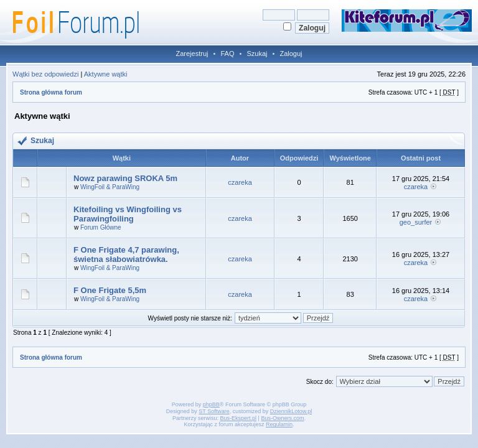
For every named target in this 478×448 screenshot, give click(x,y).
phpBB (211, 404)
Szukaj (257, 54)
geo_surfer (416, 222)
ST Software (214, 411)
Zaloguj (291, 54)
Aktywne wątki (106, 74)
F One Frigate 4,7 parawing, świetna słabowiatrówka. (126, 254)
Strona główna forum (51, 92)
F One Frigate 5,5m (110, 290)
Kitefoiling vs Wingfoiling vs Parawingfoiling (128, 214)
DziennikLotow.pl (291, 411)
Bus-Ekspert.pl (239, 418)
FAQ (227, 54)
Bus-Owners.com (282, 418)
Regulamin (279, 424)
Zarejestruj (192, 54)
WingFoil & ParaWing (110, 187)
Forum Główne (101, 227)
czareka (240, 182)
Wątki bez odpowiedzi (45, 74)
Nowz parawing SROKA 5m (125, 178)
